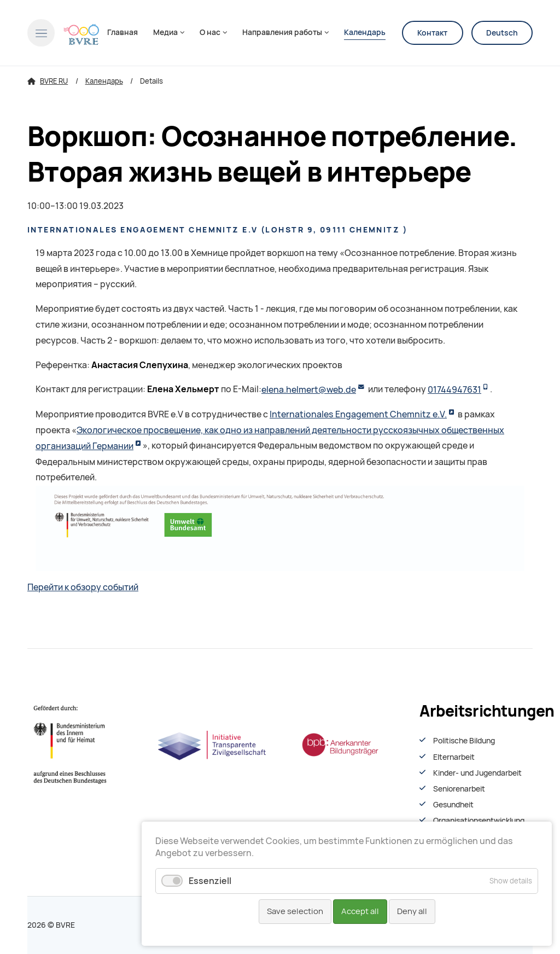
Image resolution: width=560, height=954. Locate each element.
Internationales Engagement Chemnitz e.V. (358, 414)
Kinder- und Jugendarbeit (477, 773)
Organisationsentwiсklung (479, 821)
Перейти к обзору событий (83, 587)
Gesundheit (453, 805)
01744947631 (454, 390)
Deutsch (502, 33)
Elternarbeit (454, 757)
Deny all (412, 911)
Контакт (432, 33)
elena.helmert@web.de (309, 390)
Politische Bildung (464, 741)
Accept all (360, 911)
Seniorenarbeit (459, 789)
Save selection (295, 911)
